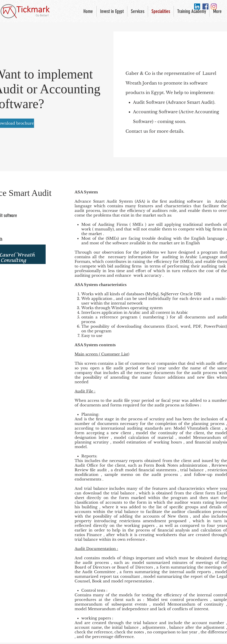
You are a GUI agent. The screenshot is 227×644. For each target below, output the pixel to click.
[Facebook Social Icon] (205, 6)
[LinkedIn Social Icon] (197, 6)
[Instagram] (214, 6)
